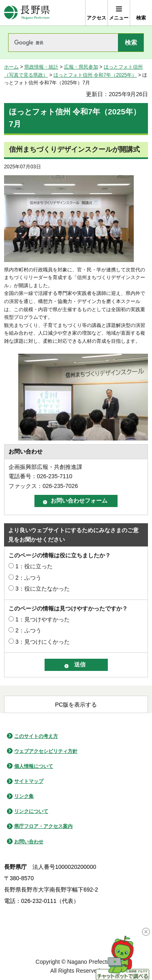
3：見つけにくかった (43, 642)
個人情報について (34, 766)
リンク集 (24, 796)
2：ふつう (28, 578)
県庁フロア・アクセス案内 (43, 826)
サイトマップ (29, 781)
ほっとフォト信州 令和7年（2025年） (95, 75)
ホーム (11, 67)
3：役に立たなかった (43, 589)
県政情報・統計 (41, 67)
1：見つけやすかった (43, 619)
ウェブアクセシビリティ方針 (46, 751)
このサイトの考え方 (36, 736)
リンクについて (31, 811)
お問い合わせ (29, 842)
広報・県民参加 (81, 67)
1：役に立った (34, 566)
